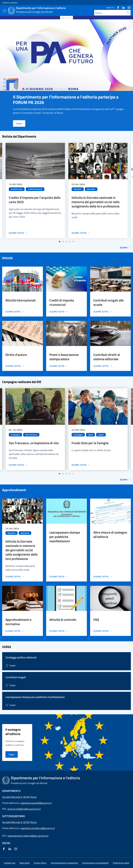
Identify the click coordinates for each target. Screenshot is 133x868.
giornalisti (91, 189)
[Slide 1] (65, 18)
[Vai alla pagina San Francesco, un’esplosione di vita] (18, 465)
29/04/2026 (78, 184)
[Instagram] (128, 7)
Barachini (78, 189)
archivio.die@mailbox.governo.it (24, 809)
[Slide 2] (68, 18)
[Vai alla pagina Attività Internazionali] (15, 312)
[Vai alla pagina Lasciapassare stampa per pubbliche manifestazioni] (59, 577)
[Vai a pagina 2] (63, 242)
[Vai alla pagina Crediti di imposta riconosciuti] (59, 312)
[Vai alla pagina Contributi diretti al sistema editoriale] (103, 366)
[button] (121, 863)
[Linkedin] (122, 7)
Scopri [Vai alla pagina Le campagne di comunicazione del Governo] (125, 480)
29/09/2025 (78, 430)
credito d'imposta (35, 189)
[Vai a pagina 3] (67, 242)
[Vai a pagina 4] (70, 242)
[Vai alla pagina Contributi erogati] (10, 685)
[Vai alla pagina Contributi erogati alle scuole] (103, 312)
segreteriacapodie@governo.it (36, 803)
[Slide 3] (70, 18)
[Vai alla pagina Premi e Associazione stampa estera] (59, 366)
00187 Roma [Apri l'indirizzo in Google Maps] (30, 822)
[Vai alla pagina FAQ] (103, 631)
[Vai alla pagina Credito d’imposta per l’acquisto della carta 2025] (18, 233)
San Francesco (31, 435)
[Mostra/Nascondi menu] (5, 11)
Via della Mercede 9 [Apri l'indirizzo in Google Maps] (13, 822)
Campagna (15, 435)
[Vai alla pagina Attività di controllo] (59, 631)
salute (101, 435)
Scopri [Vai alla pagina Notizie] (125, 248)
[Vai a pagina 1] (60, 242)
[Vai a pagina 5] (73, 242)
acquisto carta (17, 189)
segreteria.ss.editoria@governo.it (38, 828)
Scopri (19, 123)
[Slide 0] (63, 18)
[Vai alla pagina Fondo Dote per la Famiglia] (81, 465)
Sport (90, 435)
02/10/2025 (16, 430)
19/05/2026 (16, 184)
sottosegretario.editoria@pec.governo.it (28, 836)
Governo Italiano (10, 3)
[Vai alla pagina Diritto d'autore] (15, 366)
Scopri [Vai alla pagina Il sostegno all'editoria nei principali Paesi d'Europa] (12, 754)
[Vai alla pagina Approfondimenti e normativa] (15, 631)
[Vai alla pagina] (10, 665)
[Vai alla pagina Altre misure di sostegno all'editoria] (103, 577)
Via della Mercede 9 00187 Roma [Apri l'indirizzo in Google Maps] (19, 797)
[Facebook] (117, 7)
